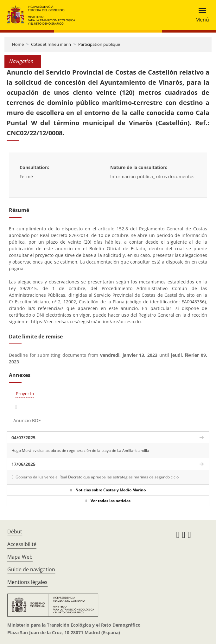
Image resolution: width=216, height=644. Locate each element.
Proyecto (25, 394)
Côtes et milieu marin (51, 44)
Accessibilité (22, 544)
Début (15, 532)
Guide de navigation (31, 569)
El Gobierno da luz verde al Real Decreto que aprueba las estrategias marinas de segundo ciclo (95, 477)
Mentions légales (27, 582)
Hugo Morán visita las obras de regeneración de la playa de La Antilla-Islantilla (80, 450)
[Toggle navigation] (200, 15)
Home (18, 44)
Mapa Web (20, 557)
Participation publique (99, 44)
